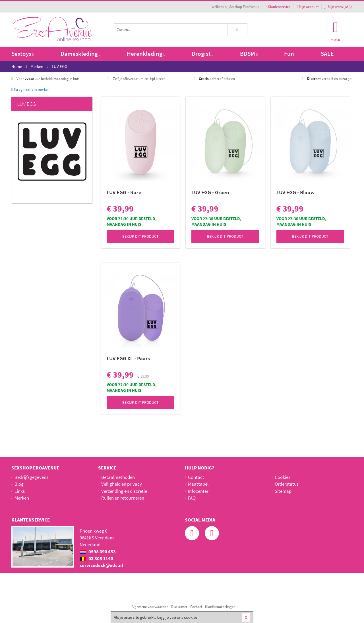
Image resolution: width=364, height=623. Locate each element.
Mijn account (307, 7)
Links (20, 491)
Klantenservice (278, 7)
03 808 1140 (96, 558)
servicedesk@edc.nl (101, 565)
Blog (19, 484)
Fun (289, 54)
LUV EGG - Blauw (295, 192)
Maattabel (198, 484)
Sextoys (23, 54)
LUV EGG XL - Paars (128, 358)
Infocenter (198, 491)
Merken (22, 498)
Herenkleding (146, 54)
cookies (191, 617)
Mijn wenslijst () (338, 7)
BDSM (249, 54)
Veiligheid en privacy (122, 484)
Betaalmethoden (118, 477)
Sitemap (283, 491)
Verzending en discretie (124, 491)
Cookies (283, 477)
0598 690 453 (98, 552)
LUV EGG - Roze (124, 192)
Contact (196, 477)
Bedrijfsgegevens (31, 477)
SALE (327, 54)
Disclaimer (179, 607)
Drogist (202, 54)
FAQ (192, 498)
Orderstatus (287, 484)
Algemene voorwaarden (150, 607)
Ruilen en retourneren (123, 498)
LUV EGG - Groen (210, 192)
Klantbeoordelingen (220, 607)
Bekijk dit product (140, 236)
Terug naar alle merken (30, 89)
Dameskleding (80, 54)
